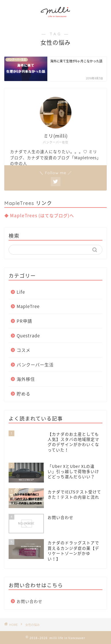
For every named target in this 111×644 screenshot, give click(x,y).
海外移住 (26, 379)
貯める (24, 394)
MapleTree (28, 306)
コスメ (24, 350)
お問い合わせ (30, 601)
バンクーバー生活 (35, 365)
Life (21, 292)
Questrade (28, 336)
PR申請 (24, 321)
